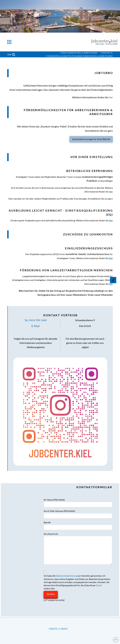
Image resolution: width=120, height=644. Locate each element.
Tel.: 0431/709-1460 (36, 320)
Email (99, 585)
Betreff (78, 525)
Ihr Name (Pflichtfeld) (78, 502)
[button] (9, 42)
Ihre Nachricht (78, 536)
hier (111, 97)
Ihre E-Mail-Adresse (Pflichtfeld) (78, 514)
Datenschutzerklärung (67, 576)
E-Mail (36, 326)
